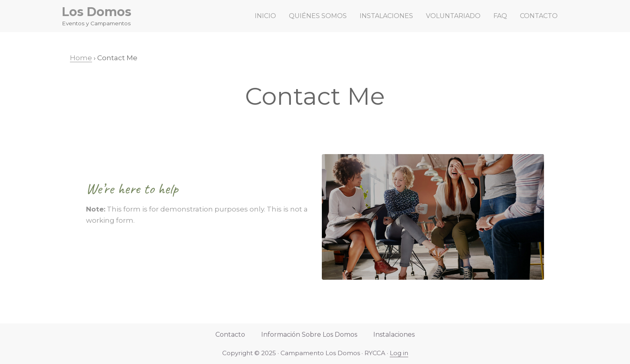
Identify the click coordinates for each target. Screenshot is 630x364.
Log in (399, 353)
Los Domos (97, 12)
